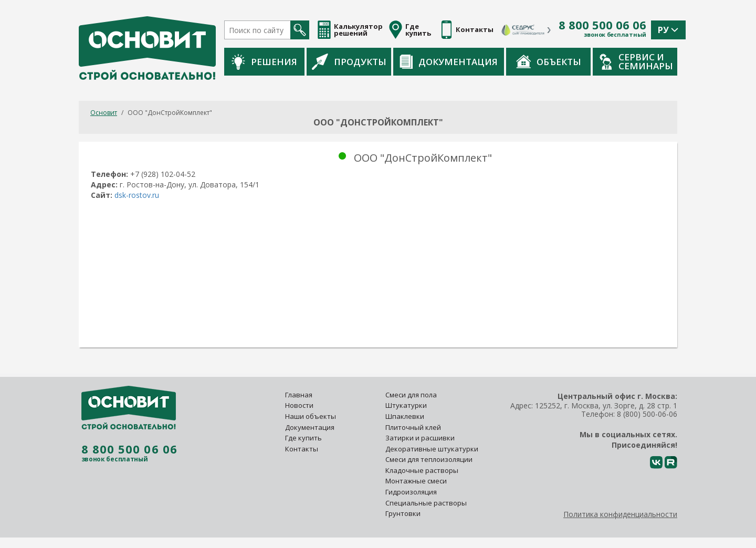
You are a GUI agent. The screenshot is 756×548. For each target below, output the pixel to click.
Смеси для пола (411, 395)
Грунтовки (403, 513)
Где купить (303, 438)
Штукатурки (406, 405)
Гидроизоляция (412, 492)
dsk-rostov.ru (137, 195)
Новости (299, 405)
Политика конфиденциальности (620, 514)
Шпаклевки (405, 416)
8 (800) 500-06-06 (647, 414)
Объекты (549, 61)
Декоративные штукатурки (432, 449)
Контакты (302, 449)
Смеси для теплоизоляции (429, 459)
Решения (264, 62)
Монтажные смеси (416, 481)
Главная (299, 395)
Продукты (349, 61)
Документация (449, 62)
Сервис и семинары (636, 61)
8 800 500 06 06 (602, 25)
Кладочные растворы (422, 470)
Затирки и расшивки (420, 438)
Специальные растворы (426, 503)
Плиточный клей (414, 427)
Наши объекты (311, 416)
